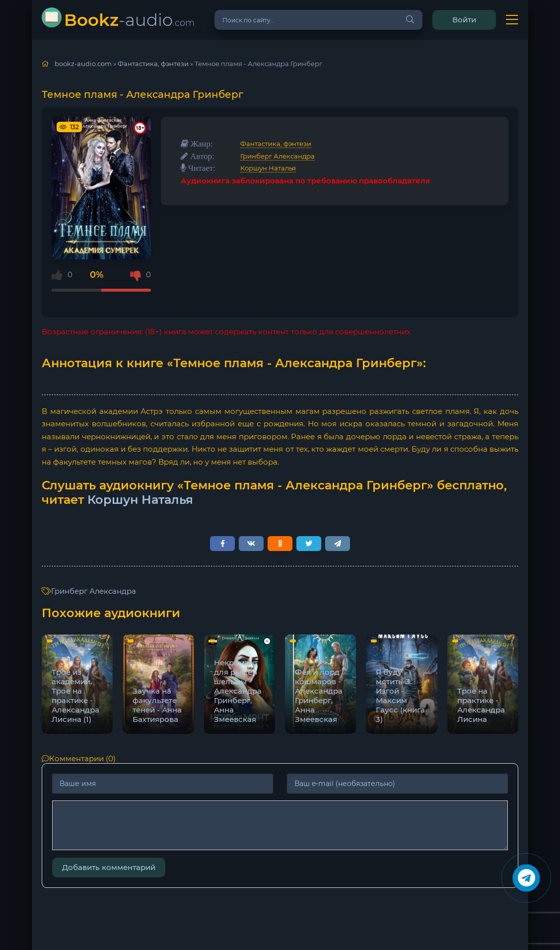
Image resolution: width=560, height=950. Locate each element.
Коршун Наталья (268, 168)
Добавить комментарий (109, 867)
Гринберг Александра (278, 156)
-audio (129, 20)
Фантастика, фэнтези (276, 144)
